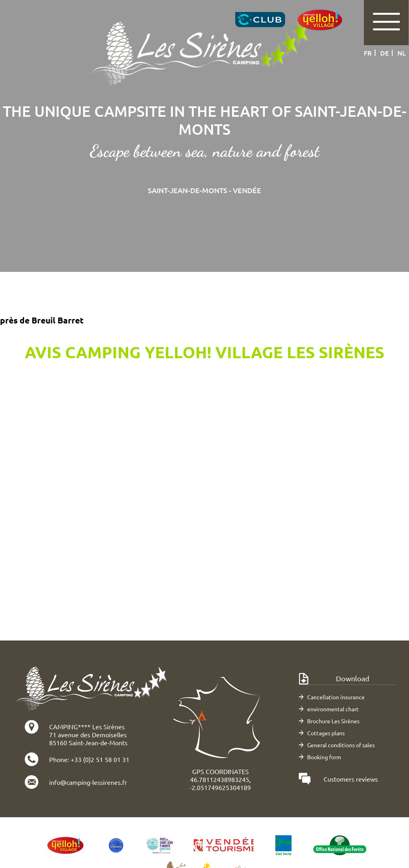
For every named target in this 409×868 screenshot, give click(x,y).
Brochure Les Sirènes (333, 721)
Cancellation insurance (336, 697)
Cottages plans (326, 733)
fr (368, 53)
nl (402, 53)
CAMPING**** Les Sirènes (87, 726)
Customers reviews (351, 779)
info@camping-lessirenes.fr (88, 782)
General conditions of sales (341, 745)
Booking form (324, 757)
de (384, 53)
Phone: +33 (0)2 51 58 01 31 (89, 759)
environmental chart (333, 709)
